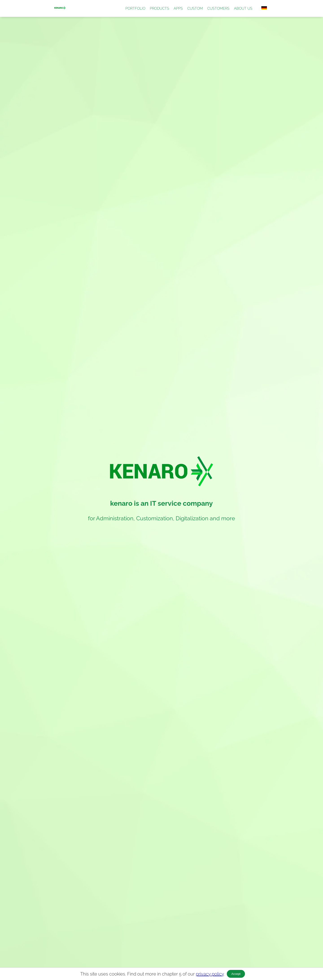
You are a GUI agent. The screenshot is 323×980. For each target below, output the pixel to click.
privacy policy (210, 974)
